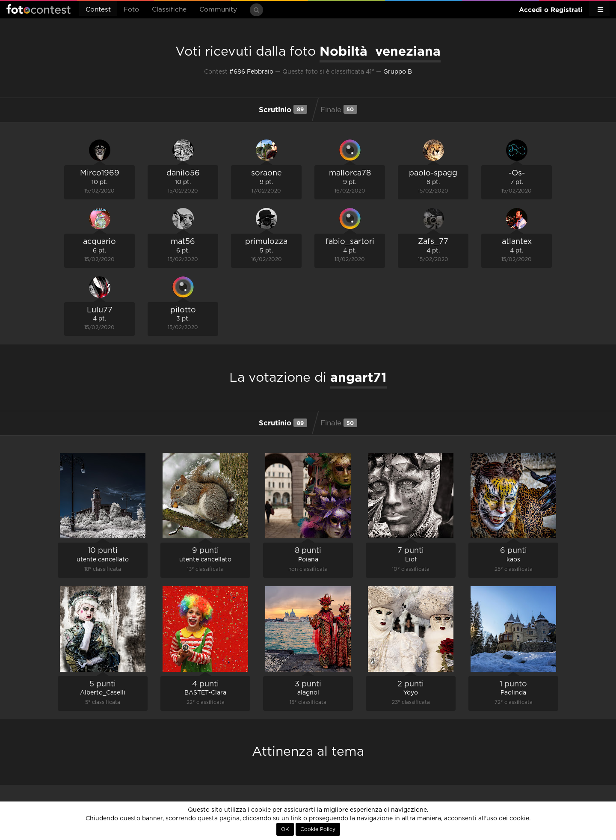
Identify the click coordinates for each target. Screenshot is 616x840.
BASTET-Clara (205, 693)
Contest (98, 10)
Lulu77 (100, 310)
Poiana (308, 560)
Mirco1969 (100, 173)
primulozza (266, 242)
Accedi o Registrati (551, 10)
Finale (339, 109)
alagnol (308, 693)
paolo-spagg (433, 173)
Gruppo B (398, 72)
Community (218, 10)
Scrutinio (283, 109)
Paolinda (513, 693)
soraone (267, 173)
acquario (99, 242)
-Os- (517, 173)
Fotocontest (38, 9)
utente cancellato (103, 560)
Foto (131, 10)
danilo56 (183, 173)
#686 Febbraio (251, 72)
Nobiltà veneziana (380, 51)
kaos (513, 560)
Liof (411, 560)
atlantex (517, 242)
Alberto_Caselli (103, 693)
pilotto (183, 310)
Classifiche (169, 10)
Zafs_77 (433, 242)
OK (285, 829)
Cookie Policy (318, 829)
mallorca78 (350, 173)
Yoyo (411, 693)
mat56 (183, 242)
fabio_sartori (350, 242)
